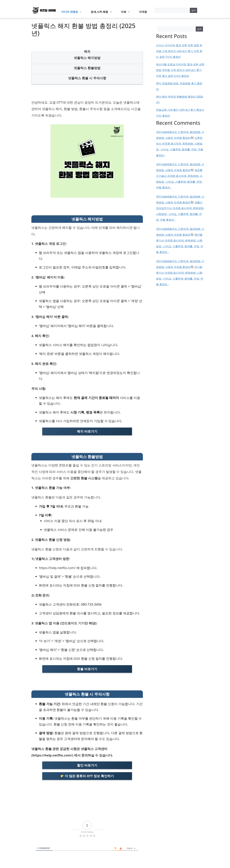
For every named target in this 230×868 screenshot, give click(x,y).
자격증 (143, 12)
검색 (193, 10)
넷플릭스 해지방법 (87, 58)
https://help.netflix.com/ (57, 568)
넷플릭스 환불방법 (87, 68)
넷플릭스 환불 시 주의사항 (87, 78)
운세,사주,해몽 (103, 12)
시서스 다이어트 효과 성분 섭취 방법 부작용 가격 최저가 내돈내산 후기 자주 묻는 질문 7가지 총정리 (179, 51)
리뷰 (127, 12)
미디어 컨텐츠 (73, 12)
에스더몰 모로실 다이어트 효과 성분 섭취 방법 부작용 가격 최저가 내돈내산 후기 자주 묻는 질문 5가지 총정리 (180, 70)
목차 (87, 51)
